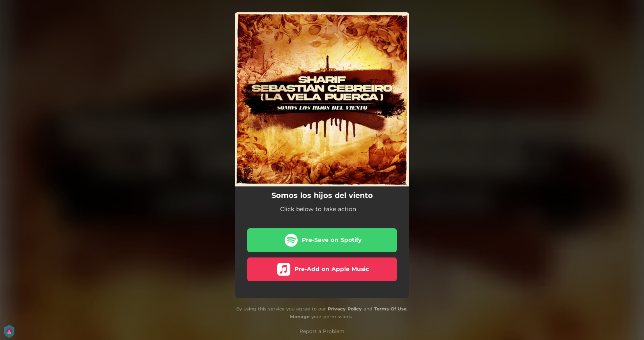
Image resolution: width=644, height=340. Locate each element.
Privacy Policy (345, 309)
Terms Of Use (390, 309)
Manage (300, 317)
